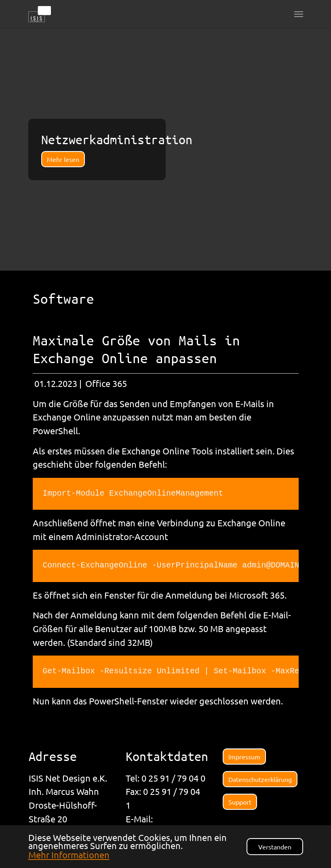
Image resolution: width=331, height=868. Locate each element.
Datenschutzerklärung (260, 779)
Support (240, 802)
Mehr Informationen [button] (69, 855)
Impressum (244, 757)
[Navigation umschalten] (299, 14)
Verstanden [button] (275, 847)
